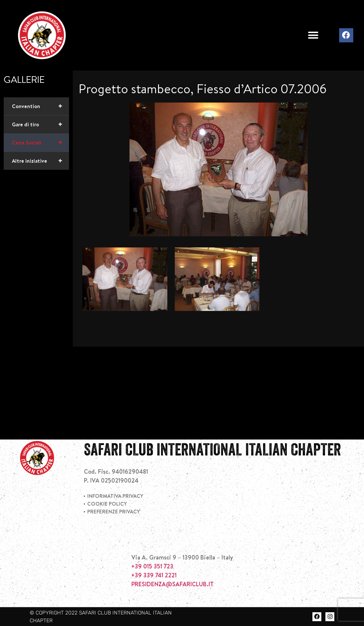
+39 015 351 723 (152, 566)
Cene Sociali (40, 143)
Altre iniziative (40, 161)
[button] (313, 35)
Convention (40, 106)
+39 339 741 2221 (154, 575)
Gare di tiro (40, 124)
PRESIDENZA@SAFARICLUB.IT (173, 584)
